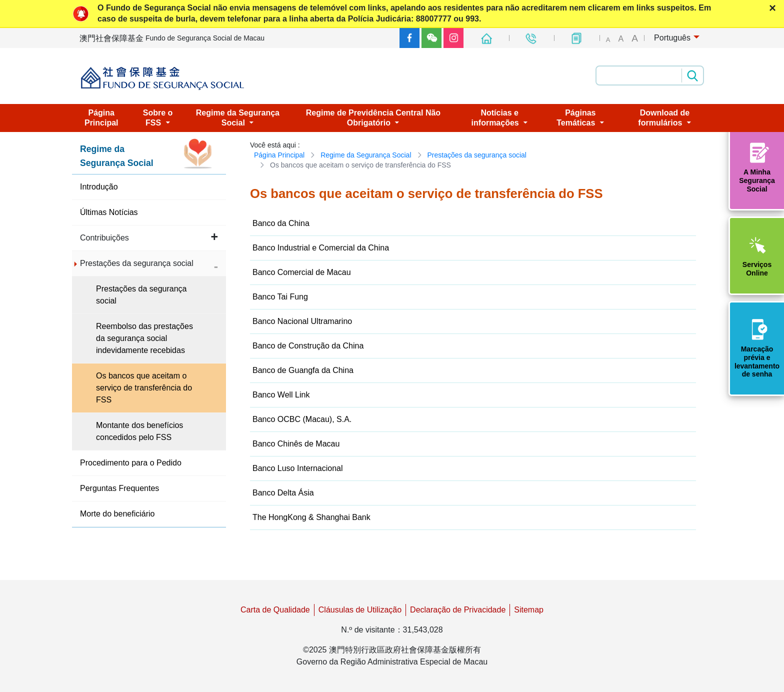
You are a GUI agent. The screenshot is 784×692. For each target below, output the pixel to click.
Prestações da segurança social (477, 155)
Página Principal (279, 155)
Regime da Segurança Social (366, 155)
